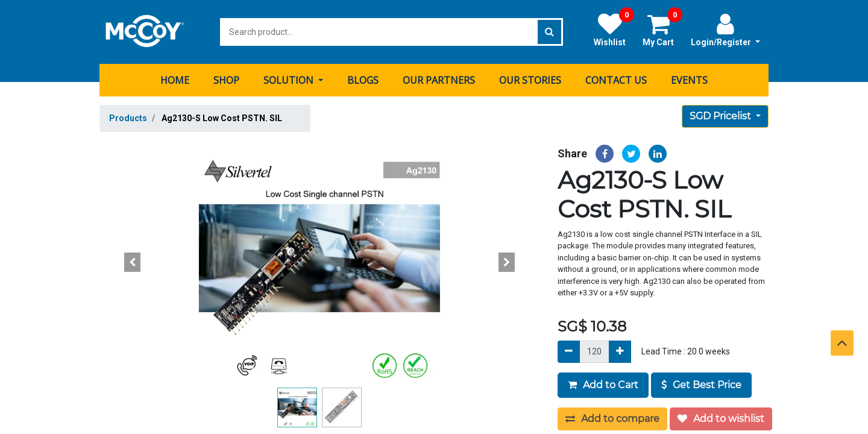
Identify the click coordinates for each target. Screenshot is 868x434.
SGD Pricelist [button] (722, 116)
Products (128, 118)
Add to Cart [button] (603, 385)
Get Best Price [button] (701, 385)
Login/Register (725, 30)
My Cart (662, 30)
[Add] (620, 352)
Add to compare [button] (612, 419)
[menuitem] (175, 80)
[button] (133, 262)
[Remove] (569, 352)
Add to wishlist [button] (721, 419)
